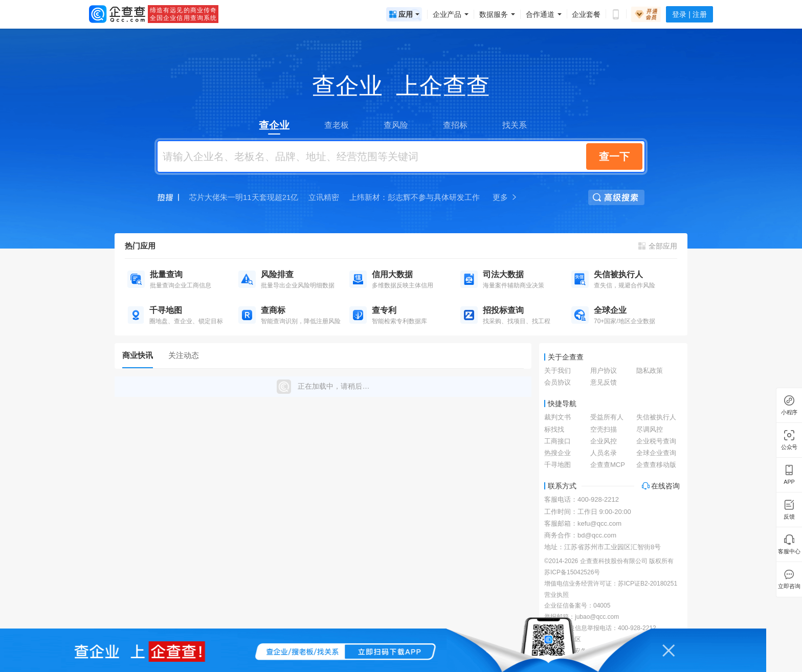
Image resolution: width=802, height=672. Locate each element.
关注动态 (184, 355)
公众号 (789, 447)
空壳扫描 (604, 429)
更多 (505, 197)
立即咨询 (789, 586)
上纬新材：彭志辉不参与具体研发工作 (415, 197)
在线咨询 (661, 486)
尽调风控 (650, 429)
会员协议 (558, 382)
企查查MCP (608, 465)
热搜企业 (558, 453)
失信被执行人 (656, 417)
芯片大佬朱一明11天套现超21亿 (244, 197)
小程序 (789, 412)
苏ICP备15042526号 (572, 572)
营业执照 (556, 595)
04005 (602, 606)
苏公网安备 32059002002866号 (593, 651)
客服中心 (789, 552)
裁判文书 (558, 417)
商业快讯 (138, 355)
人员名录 (604, 453)
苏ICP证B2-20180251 (648, 584)
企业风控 (604, 441)
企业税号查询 (656, 441)
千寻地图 (558, 465)
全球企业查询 (656, 453)
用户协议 (604, 371)
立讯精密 (324, 197)
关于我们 (558, 371)
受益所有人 (607, 417)
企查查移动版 (656, 465)
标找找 (554, 429)
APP (789, 482)
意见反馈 (604, 382)
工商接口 (558, 441)
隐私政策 (650, 371)
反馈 (789, 517)
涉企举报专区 (563, 639)
